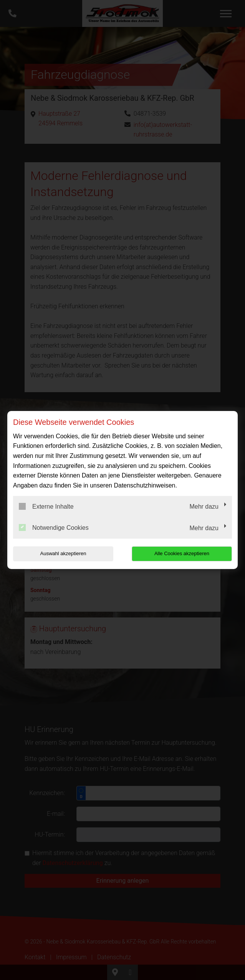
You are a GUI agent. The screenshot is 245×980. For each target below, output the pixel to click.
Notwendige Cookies (54, 527)
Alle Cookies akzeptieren (183, 553)
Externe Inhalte (46, 506)
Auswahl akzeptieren (62, 553)
